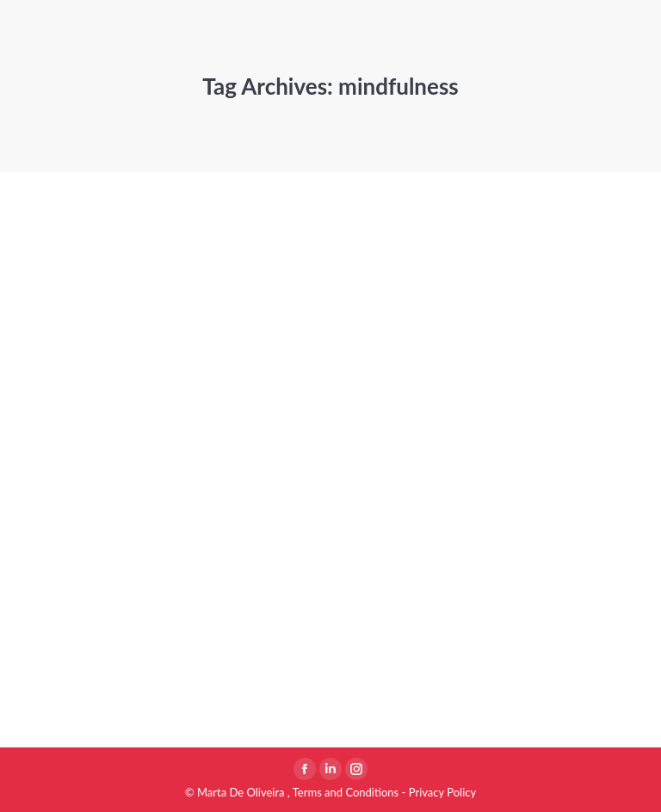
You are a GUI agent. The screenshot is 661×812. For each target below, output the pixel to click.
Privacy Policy (442, 792)
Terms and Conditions (346, 792)
